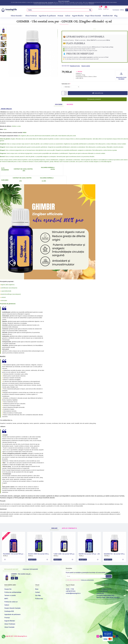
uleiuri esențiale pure (41, 2)
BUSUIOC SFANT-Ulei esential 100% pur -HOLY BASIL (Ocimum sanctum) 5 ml (39, 554)
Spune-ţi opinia (86, 66)
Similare (54, 528)
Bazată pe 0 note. (75, 66)
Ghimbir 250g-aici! (7, 109)
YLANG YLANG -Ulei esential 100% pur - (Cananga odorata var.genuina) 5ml (64, 554)
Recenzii (70, 105)
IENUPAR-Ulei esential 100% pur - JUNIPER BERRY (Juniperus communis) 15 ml (90, 554)
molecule (91, 2)
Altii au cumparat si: (69, 528)
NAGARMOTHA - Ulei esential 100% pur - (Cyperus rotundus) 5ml (115, 554)
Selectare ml (66, 84)
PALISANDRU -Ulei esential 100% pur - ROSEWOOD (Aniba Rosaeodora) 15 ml (14, 554)
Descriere (59, 105)
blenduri (51, 2)
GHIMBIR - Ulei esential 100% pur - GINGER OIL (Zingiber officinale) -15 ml (21, 574)
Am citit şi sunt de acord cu (80, 580)
